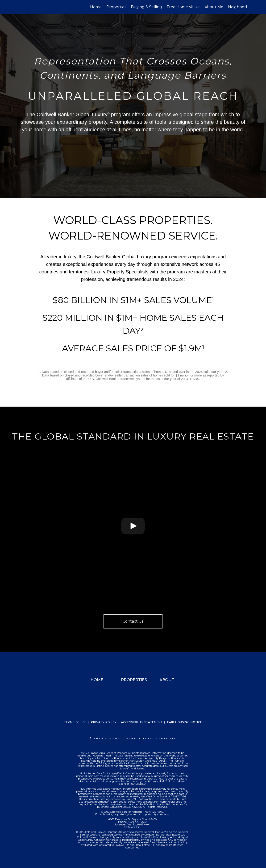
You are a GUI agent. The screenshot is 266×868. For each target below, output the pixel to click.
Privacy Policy (104, 722)
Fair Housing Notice (185, 722)
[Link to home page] (21, 7)
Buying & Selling (146, 7)
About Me (214, 7)
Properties (116, 7)
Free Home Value (183, 7)
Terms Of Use (75, 722)
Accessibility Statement (142, 722)
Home (96, 7)
